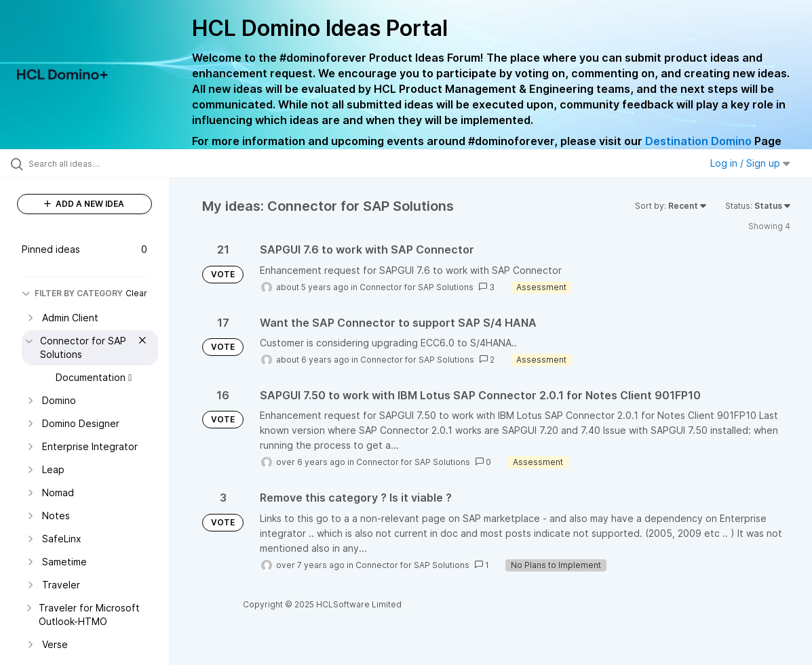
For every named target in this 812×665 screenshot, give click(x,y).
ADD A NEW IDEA (84, 204)
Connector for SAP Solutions (417, 287)
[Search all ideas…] (98, 163)
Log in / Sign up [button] (750, 163)
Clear (136, 293)
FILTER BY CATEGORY (72, 293)
